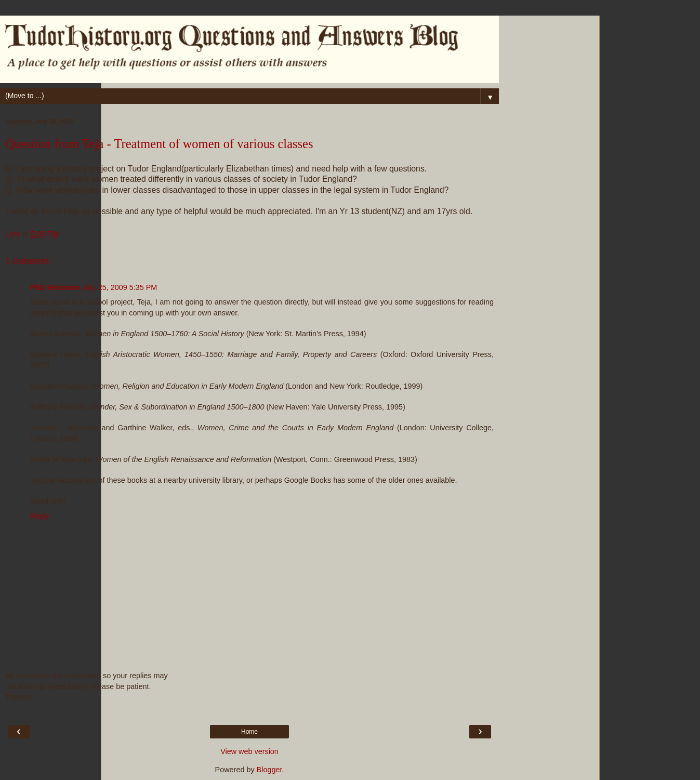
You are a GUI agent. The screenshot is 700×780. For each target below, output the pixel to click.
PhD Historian (55, 287)
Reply (40, 516)
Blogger (269, 770)
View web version (249, 751)
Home (249, 732)
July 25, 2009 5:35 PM (120, 287)
